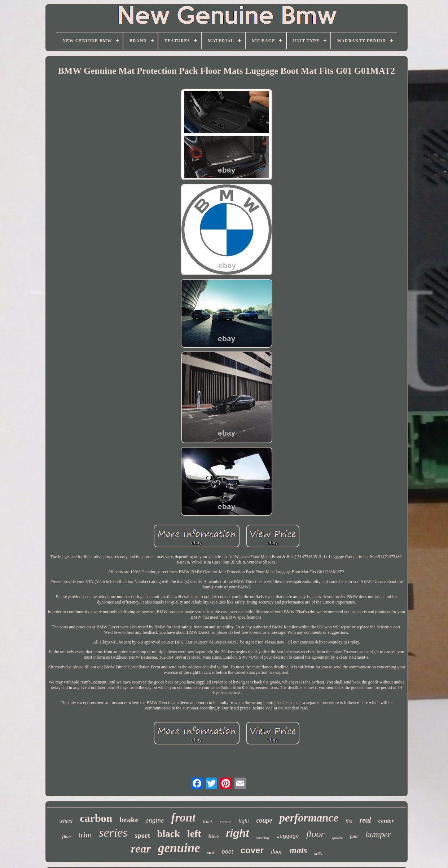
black (169, 834)
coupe (264, 820)
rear (141, 849)
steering (263, 837)
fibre (214, 836)
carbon (96, 818)
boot (228, 851)
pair (354, 836)
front (183, 818)
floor (315, 834)
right (237, 833)
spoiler (337, 837)
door (277, 852)
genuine (179, 848)
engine (155, 820)
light (244, 821)
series (113, 833)
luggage (288, 836)
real (365, 820)
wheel (66, 821)
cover (252, 850)
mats (298, 850)
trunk (208, 821)
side (211, 853)
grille (318, 853)
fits (349, 821)
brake (129, 820)
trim (85, 835)
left (194, 834)
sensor (226, 822)
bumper (378, 835)
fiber (67, 836)
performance (309, 818)
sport (142, 835)
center (386, 821)
